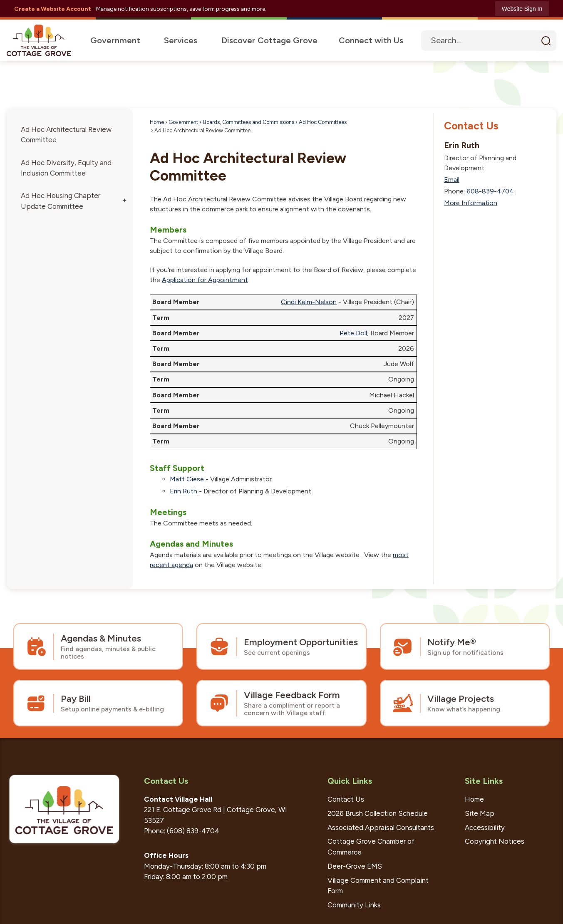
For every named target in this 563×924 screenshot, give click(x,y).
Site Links (484, 781)
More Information (471, 203)
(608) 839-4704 (193, 831)
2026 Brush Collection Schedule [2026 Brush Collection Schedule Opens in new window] (378, 814)
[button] (546, 41)
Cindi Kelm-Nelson (309, 302)
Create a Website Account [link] (53, 9)
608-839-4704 (490, 192)
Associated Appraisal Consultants (381, 828)
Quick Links (350, 781)
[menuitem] (114, 41)
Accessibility (485, 828)
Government (183, 123)
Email (452, 180)
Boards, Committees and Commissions (249, 123)
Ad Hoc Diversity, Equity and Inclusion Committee (66, 168)
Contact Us (471, 126)
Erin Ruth (184, 492)
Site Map (480, 814)
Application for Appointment (205, 280)
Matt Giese (187, 479)
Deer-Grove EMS (355, 867)
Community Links (354, 905)
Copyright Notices (495, 842)
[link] (522, 9)
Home (157, 123)
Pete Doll (353, 333)
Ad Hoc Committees (323, 123)
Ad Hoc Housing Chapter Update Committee (61, 201)
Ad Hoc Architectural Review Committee (66, 135)
